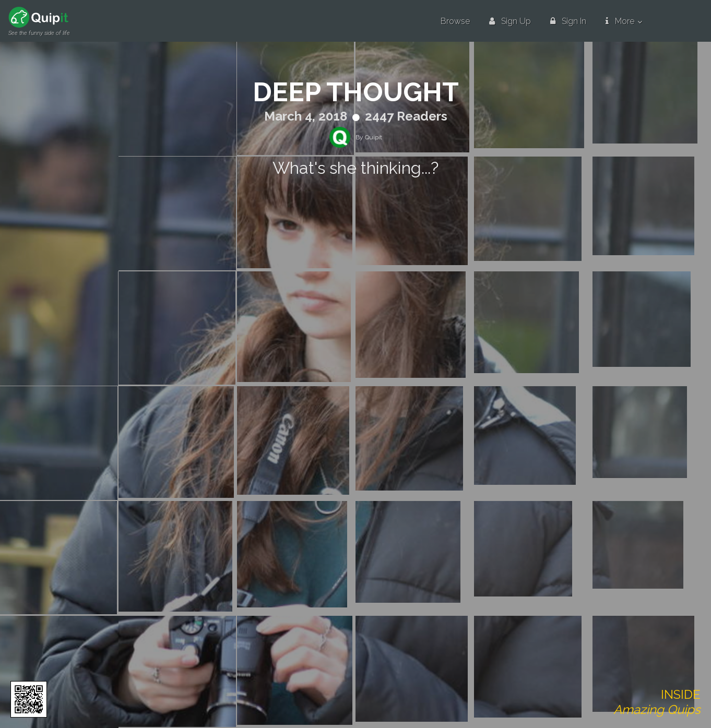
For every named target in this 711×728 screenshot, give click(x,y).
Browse (455, 21)
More (620, 21)
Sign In (568, 21)
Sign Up (510, 21)
